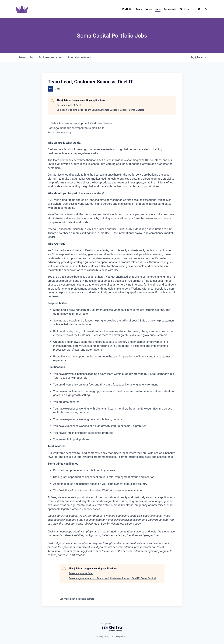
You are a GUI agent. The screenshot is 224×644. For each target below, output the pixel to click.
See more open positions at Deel (77, 599)
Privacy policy (103, 636)
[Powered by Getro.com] (112, 627)
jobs (26, 57)
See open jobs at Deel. (69, 105)
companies (50, 57)
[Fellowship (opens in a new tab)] (170, 9)
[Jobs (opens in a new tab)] (158, 9)
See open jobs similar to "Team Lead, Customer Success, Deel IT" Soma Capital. (101, 110)
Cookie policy (119, 636)
